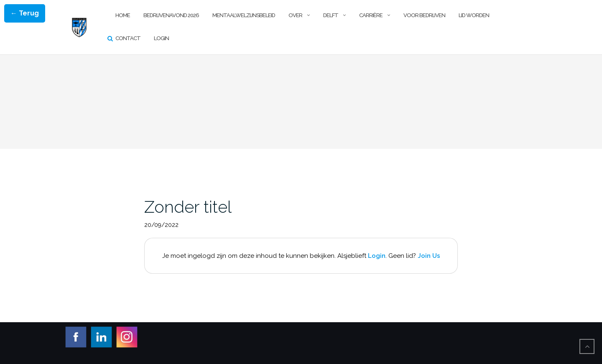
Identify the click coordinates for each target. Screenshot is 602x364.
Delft (331, 15)
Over (295, 15)
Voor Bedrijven (424, 15)
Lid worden (474, 15)
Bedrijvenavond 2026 (171, 15)
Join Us (429, 256)
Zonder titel (188, 207)
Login (161, 38)
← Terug (25, 13)
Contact (128, 38)
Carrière (371, 15)
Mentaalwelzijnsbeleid (244, 15)
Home (123, 15)
